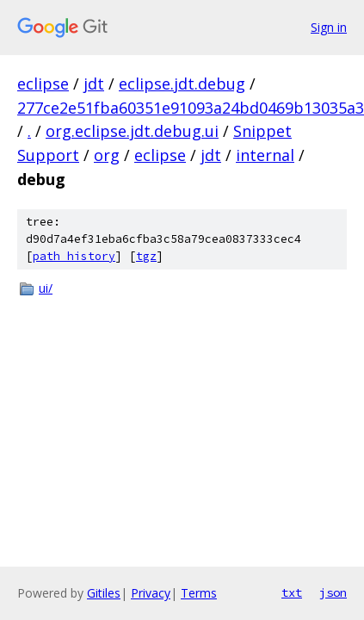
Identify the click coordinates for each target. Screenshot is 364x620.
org (107, 155)
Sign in (329, 27)
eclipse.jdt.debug (182, 84)
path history (74, 256)
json (333, 592)
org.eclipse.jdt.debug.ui (132, 131)
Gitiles (104, 593)
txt (292, 592)
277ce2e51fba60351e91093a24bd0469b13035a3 (191, 108)
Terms (199, 593)
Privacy (151, 593)
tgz (146, 256)
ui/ (46, 288)
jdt (94, 84)
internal (265, 155)
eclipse (43, 84)
